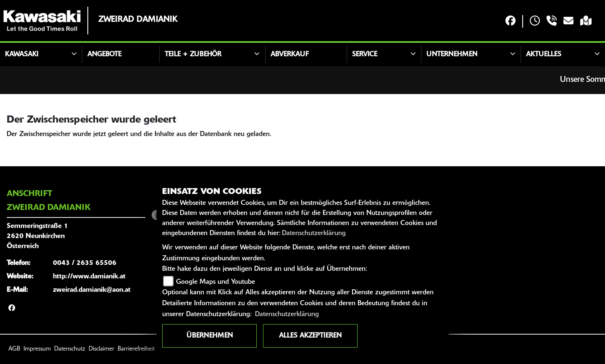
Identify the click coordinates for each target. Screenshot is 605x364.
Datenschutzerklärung (314, 233)
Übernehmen (210, 336)
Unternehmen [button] (452, 55)
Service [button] (365, 55)
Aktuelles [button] (544, 55)
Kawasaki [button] (22, 55)
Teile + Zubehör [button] (193, 55)
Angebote (104, 55)
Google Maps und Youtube (216, 282)
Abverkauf (290, 55)
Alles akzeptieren (310, 336)
